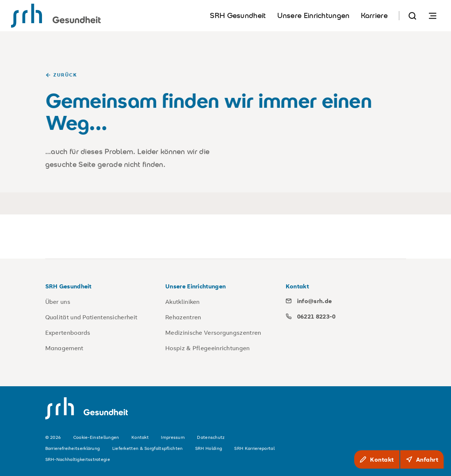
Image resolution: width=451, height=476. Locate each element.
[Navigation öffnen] (433, 16)
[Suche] (412, 16)
